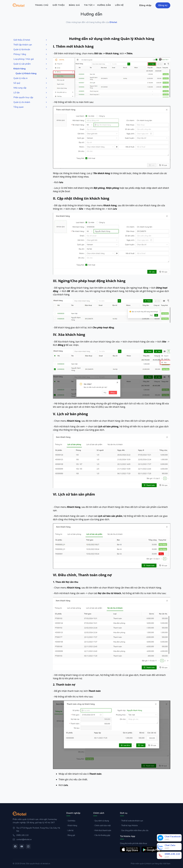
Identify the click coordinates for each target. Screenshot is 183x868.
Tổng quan (30, 107)
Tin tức (88, 5)
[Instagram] (28, 846)
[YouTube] (22, 846)
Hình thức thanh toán (102, 830)
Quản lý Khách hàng (26, 73)
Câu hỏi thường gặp (102, 835)
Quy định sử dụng (101, 821)
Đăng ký (163, 5)
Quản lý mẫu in (30, 78)
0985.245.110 (22, 835)
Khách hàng (31, 69)
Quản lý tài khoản (30, 50)
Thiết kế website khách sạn (132, 821)
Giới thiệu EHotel (30, 40)
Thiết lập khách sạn (30, 45)
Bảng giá (74, 5)
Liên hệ (119, 5)
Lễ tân (30, 93)
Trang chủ (42, 5)
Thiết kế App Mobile (129, 826)
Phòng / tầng (30, 54)
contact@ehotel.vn (24, 840)
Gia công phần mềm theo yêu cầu (134, 830)
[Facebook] (15, 846)
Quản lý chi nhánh (30, 102)
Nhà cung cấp (30, 88)
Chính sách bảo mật (102, 826)
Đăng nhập (145, 5)
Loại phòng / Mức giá (30, 59)
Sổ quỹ (30, 83)
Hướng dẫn (104, 5)
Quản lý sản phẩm (30, 64)
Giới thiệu (59, 5)
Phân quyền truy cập (30, 97)
